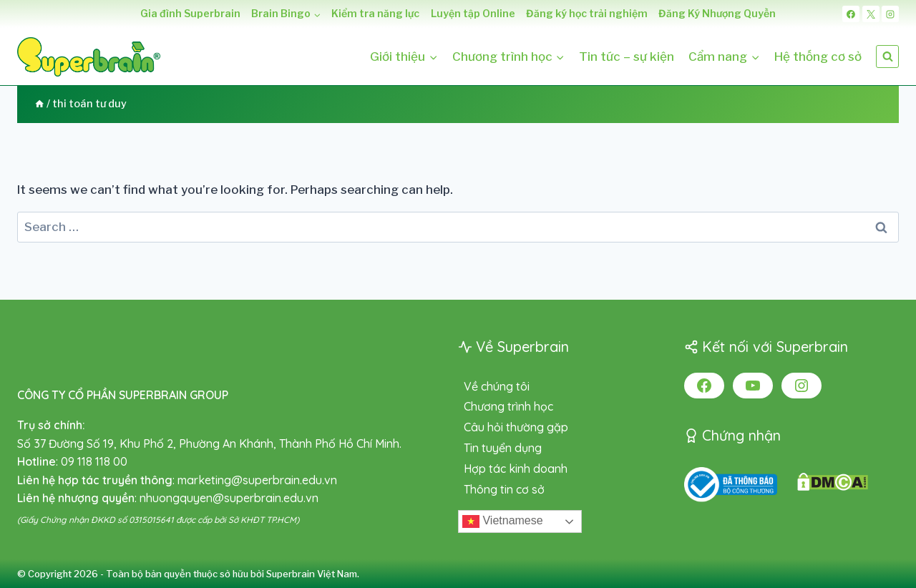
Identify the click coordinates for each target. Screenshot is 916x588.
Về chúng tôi (497, 386)
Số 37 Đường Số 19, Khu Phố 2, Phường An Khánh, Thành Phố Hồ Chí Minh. (209, 444)
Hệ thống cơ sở (818, 57)
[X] (871, 14)
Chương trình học (508, 406)
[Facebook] (851, 14)
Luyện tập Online (473, 13)
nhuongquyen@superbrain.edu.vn (229, 498)
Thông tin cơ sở (504, 489)
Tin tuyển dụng (503, 448)
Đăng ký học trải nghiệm (587, 13)
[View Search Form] (887, 57)
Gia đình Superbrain (190, 13)
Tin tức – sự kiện (627, 57)
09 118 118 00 (94, 461)
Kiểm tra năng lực (375, 13)
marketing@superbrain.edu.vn (257, 480)
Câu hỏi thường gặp (516, 427)
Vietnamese (503, 521)
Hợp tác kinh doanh (516, 469)
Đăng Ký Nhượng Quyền (717, 13)
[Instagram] (890, 14)
